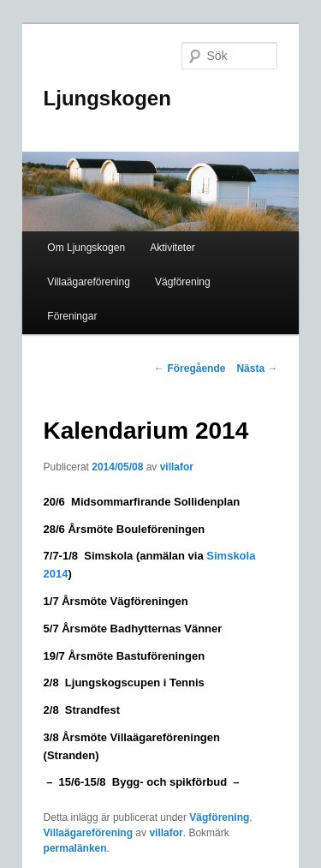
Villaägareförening (89, 282)
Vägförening (183, 282)
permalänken (75, 848)
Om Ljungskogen (86, 248)
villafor (177, 467)
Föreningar (72, 316)
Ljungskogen (107, 98)
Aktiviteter (172, 248)
